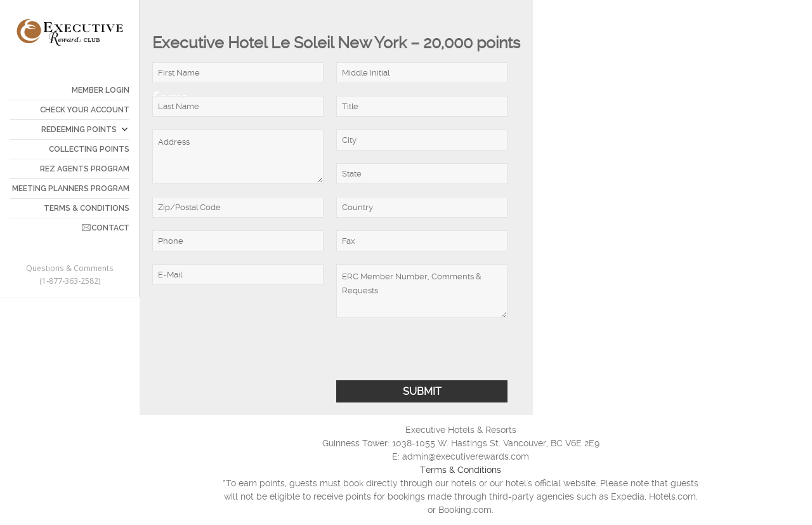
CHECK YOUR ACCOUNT (85, 110)
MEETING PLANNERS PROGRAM (71, 189)
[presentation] (249, 356)
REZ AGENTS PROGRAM (85, 169)
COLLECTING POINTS (89, 149)
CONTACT (110, 228)
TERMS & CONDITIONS (87, 208)
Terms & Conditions (461, 470)
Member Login (101, 90)
